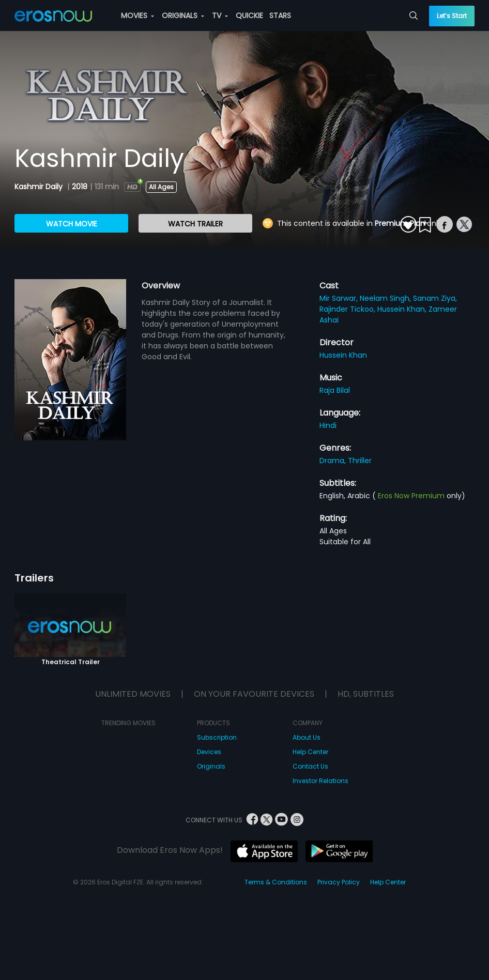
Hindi (328, 425)
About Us (307, 737)
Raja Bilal (335, 390)
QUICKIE (249, 16)
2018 (80, 187)
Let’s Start (452, 16)
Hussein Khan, (403, 309)
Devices (209, 752)
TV (220, 16)
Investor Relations (320, 781)
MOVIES (137, 16)
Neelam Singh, (386, 298)
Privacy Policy (339, 882)
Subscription (217, 737)
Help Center (310, 752)
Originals (211, 766)
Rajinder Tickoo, (348, 309)
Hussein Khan (343, 355)
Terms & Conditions (276, 882)
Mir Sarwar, (340, 298)
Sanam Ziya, (435, 298)
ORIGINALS (183, 16)
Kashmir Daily (40, 187)
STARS (280, 16)
